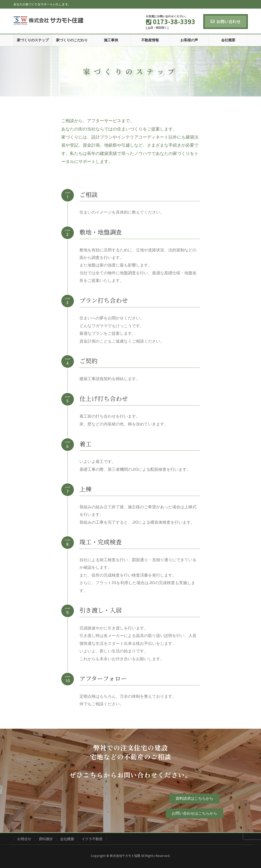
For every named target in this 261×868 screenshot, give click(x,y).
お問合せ (24, 839)
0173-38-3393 (75, 810)
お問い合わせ (226, 21)
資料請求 (46, 839)
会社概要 (67, 839)
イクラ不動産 (92, 839)
